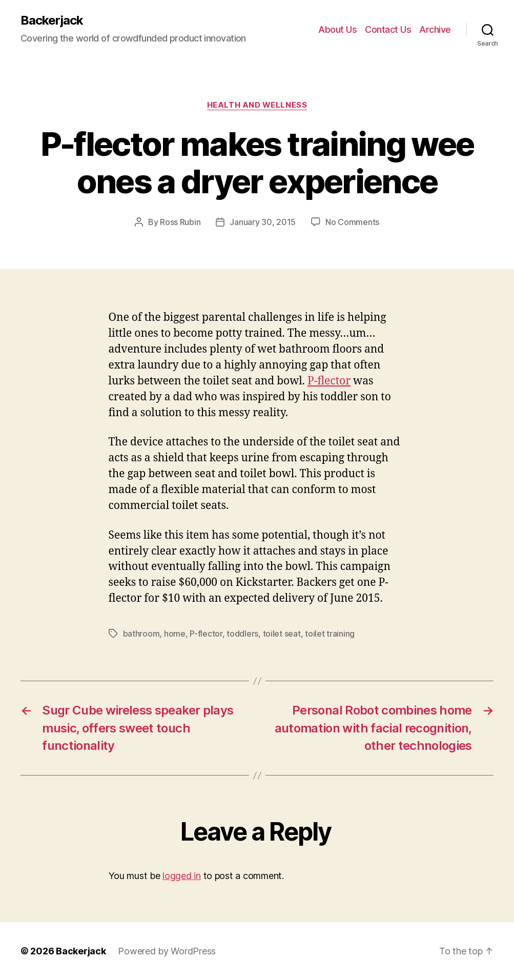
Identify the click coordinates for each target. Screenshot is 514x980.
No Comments (352, 222)
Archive (435, 29)
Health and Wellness (257, 105)
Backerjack (52, 21)
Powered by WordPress (167, 951)
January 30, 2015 (263, 222)
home (175, 634)
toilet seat (282, 634)
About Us (337, 29)
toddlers (242, 634)
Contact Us (388, 29)
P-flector (329, 381)
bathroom (141, 634)
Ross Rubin (180, 222)
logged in (182, 876)
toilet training (330, 634)
